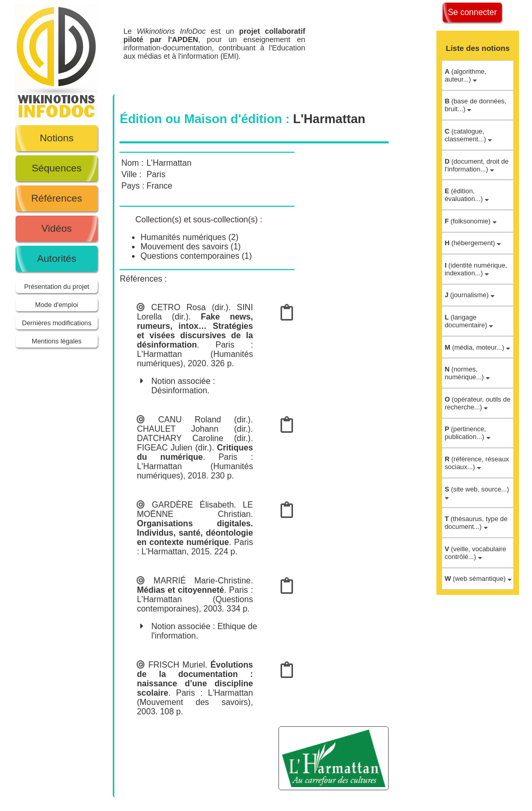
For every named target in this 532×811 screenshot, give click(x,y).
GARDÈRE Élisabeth (193, 505)
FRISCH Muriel (176, 665)
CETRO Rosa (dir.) (190, 307)
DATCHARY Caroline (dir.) (194, 438)
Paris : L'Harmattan (215, 693)
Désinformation (179, 390)
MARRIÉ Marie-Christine (202, 581)
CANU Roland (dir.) (204, 420)
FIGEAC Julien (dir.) (174, 448)
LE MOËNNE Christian (195, 509)
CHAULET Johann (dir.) (194, 429)
